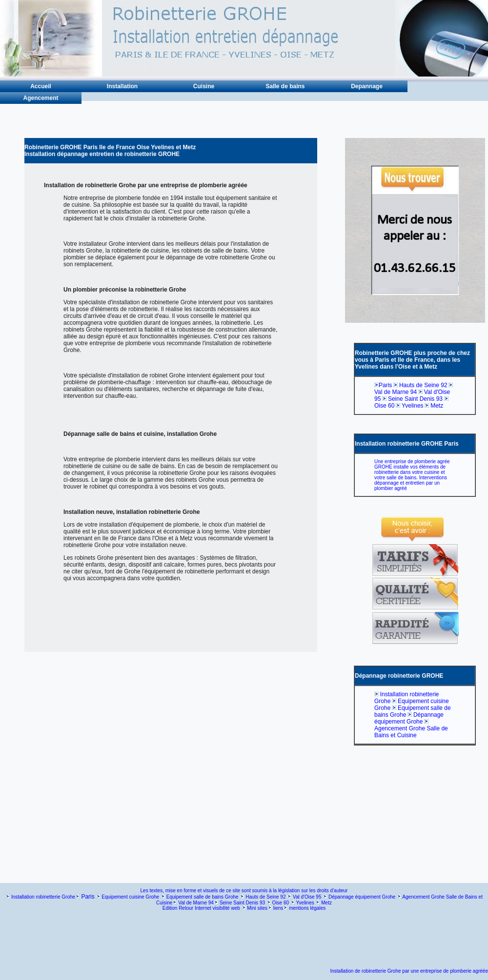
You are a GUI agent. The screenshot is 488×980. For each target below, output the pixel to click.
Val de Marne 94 (396, 392)
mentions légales (307, 908)
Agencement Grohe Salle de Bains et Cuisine (411, 732)
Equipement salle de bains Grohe (203, 897)
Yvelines (413, 406)
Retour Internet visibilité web (209, 908)
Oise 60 (384, 406)
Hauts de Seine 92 (423, 385)
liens (278, 908)
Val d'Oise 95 (307, 897)
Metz (437, 406)
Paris (385, 385)
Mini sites (257, 908)
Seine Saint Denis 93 (415, 399)
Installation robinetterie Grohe (43, 897)
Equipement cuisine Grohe (130, 897)
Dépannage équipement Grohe (409, 718)
